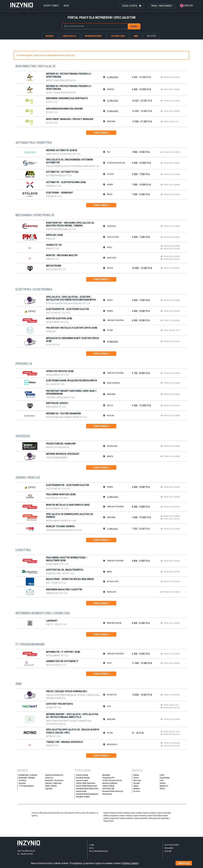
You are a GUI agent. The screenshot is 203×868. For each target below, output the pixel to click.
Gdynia (136, 788)
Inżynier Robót (81, 793)
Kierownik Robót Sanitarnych (113, 793)
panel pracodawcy (162, 6)
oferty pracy (51, 6)
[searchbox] (94, 26)
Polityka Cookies (172, 847)
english (186, 5)
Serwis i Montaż (51, 788)
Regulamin (169, 850)
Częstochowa (165, 780)
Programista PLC (109, 780)
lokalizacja (69, 36)
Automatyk (106, 777)
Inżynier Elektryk (108, 788)
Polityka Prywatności (99, 853)
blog (66, 6)
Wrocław (136, 785)
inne (136, 36)
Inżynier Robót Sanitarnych (86, 785)
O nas (92, 847)
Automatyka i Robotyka (27, 780)
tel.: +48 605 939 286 (25, 856)
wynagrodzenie (93, 36)
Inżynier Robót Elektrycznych (86, 788)
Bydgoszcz (164, 788)
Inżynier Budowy (82, 777)
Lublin (162, 777)
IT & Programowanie (26, 788)
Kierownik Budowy (83, 780)
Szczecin (137, 793)
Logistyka (49, 791)
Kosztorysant (107, 796)
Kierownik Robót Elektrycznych (87, 791)
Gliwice (162, 791)
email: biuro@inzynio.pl (26, 853)
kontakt (168, 853)
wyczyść (152, 36)
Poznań (136, 780)
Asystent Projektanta (110, 785)
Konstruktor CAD (108, 791)
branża (50, 36)
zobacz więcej (101, 133)
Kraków (136, 777)
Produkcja (22, 782)
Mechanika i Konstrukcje (54, 782)
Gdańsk (163, 785)
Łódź (162, 782)
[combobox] (95, 26)
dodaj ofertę (132, 6)
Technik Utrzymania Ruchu (112, 782)
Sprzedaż (22, 785)
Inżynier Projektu (82, 782)
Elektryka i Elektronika (53, 785)
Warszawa (137, 782)
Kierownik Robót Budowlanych (87, 796)
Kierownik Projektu (83, 799)
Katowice (137, 791)
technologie (118, 36)
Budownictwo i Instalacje (28, 777)
